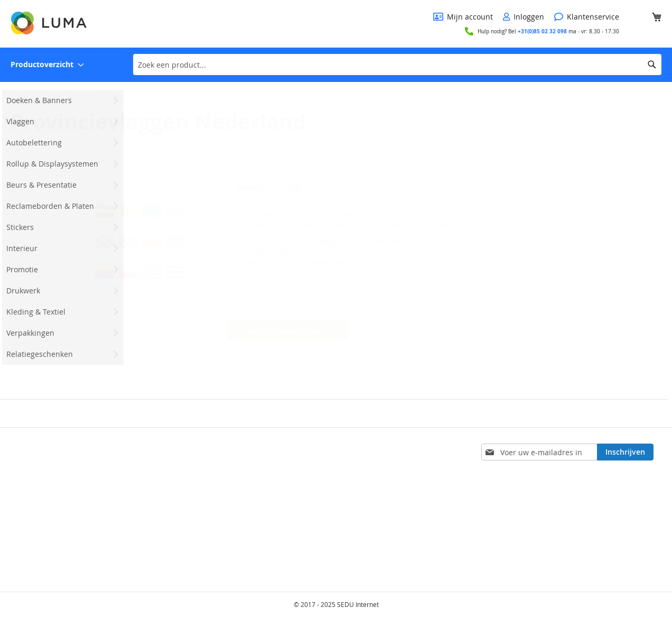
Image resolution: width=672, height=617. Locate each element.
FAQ (299, 187)
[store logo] (50, 23)
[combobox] (397, 65)
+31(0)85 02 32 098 (542, 31)
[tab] (255, 186)
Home (20, 97)
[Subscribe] (625, 452)
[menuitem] (47, 65)
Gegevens (253, 187)
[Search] (652, 65)
